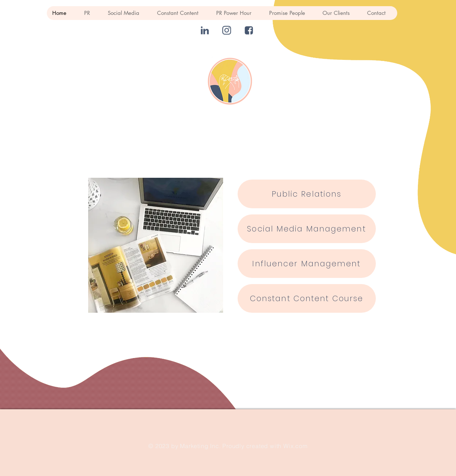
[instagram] (227, 30)
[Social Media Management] (307, 229)
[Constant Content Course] (307, 298)
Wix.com (295, 446)
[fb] (249, 30)
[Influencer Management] (307, 264)
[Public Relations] (307, 194)
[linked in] (205, 30)
